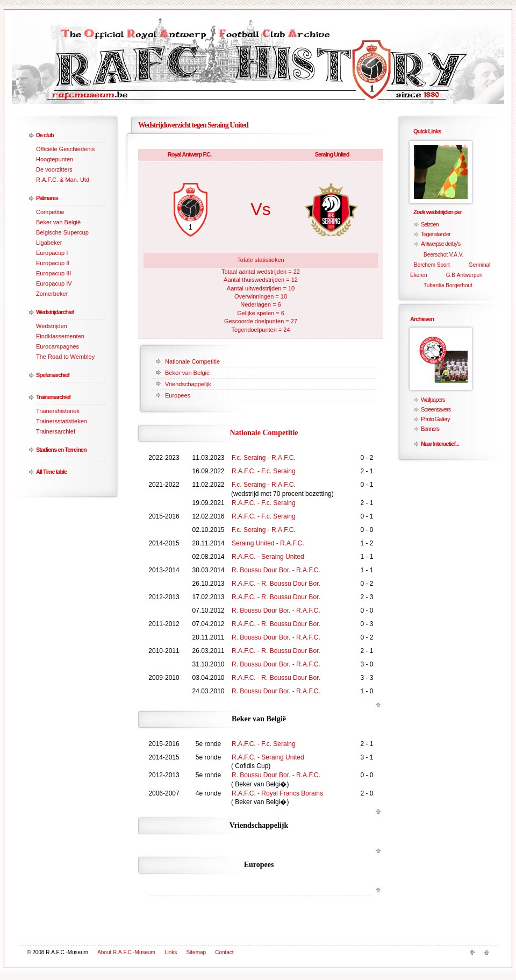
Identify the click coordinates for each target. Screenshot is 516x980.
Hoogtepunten (55, 159)
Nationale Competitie (192, 361)
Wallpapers (433, 400)
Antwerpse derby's (440, 244)
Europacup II (53, 263)
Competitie (50, 212)
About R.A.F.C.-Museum (126, 952)
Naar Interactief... (440, 444)
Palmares (47, 198)
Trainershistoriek (58, 411)
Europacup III (53, 273)
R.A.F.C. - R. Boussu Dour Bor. (276, 584)
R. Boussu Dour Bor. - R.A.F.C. (276, 570)
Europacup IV (54, 283)
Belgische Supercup (62, 232)
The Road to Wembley (65, 357)
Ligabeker (49, 243)
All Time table (51, 472)
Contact (224, 952)
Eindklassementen (60, 336)
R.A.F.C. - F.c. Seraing (264, 471)
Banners (430, 429)
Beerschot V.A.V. (443, 255)
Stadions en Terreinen (61, 450)
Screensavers (436, 409)
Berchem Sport (432, 265)
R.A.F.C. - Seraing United (268, 557)
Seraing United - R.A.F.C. (268, 543)
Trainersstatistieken (62, 421)
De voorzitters (54, 169)
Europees (178, 395)
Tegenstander (436, 234)
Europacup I (52, 253)
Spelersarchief (53, 375)
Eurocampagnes (58, 346)
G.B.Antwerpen (464, 275)
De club (45, 135)
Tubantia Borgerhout (448, 285)
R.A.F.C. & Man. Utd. (63, 180)
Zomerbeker (52, 294)
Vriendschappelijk (188, 384)
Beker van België (58, 222)
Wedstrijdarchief (55, 312)
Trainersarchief (53, 397)
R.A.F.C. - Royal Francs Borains (277, 793)
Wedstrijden (52, 326)
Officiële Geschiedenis (65, 149)
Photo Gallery (435, 419)
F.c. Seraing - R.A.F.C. (264, 458)
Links (171, 952)
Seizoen (430, 224)
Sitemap (196, 952)
